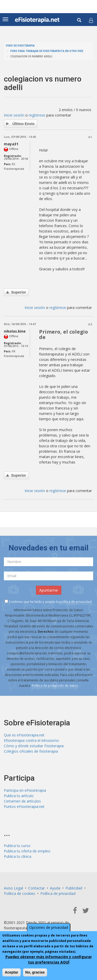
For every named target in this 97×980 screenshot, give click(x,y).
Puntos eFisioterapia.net (24, 807)
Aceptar (11, 972)
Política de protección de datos (55, 686)
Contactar (36, 888)
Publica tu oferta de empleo (27, 851)
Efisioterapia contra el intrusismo (31, 740)
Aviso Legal (13, 888)
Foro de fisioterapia (20, 46)
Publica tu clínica (18, 856)
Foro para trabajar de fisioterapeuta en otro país (47, 51)
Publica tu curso (17, 846)
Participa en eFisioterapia (25, 790)
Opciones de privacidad (49, 927)
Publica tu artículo (19, 796)
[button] (91, 20)
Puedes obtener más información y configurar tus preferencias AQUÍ (49, 959)
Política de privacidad (58, 893)
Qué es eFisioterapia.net (24, 735)
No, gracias (35, 972)
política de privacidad (76, 602)
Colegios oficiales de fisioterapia (31, 751)
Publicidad (74, 888)
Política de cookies (20, 893)
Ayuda (55, 888)
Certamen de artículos (22, 801)
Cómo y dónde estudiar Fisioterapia (34, 746)
